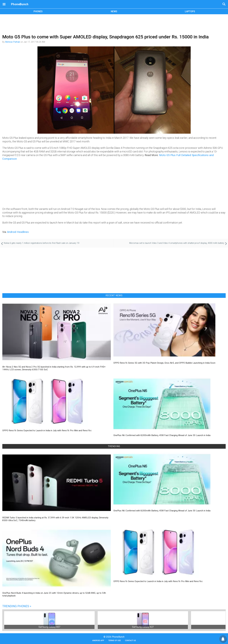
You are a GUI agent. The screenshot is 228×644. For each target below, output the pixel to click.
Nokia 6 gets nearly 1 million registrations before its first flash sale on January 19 (41, 243)
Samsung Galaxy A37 (143, 627)
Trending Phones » (17, 606)
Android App (98, 640)
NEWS (114, 11)
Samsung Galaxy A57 (49, 627)
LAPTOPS (190, 11)
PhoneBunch (20, 4)
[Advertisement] (114, 24)
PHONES (38, 11)
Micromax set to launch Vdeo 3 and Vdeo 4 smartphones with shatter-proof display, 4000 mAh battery (177, 243)
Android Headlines (18, 232)
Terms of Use (115, 640)
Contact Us (130, 640)
